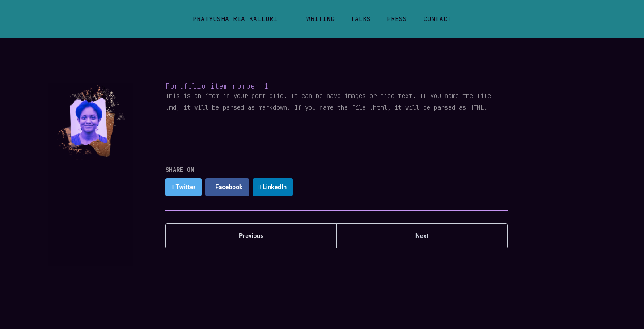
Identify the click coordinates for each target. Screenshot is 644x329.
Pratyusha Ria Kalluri (235, 19)
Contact (437, 19)
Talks (361, 19)
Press (397, 19)
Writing (320, 19)
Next (422, 236)
